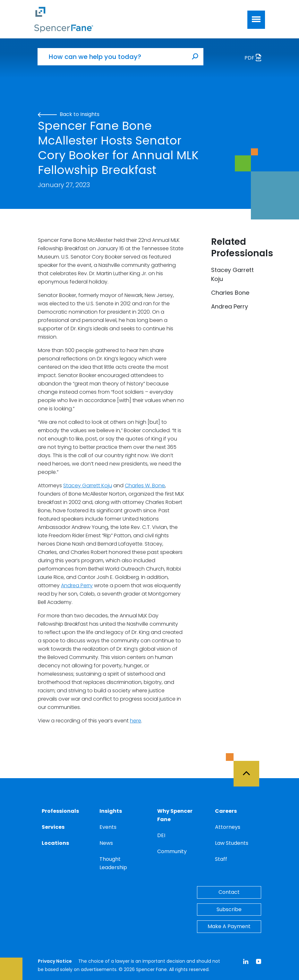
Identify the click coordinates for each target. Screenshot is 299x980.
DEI (161, 835)
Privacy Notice (55, 961)
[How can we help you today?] (112, 57)
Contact (229, 892)
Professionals (60, 811)
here (136, 721)
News (106, 843)
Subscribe (229, 909)
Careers (226, 811)
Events (108, 827)
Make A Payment (229, 926)
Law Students (232, 843)
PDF (255, 58)
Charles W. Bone (145, 486)
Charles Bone (230, 293)
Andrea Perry (77, 585)
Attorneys (228, 827)
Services (53, 827)
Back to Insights (69, 114)
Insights (111, 811)
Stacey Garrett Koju (88, 486)
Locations (55, 843)
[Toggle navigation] (256, 20)
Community (172, 851)
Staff (221, 859)
